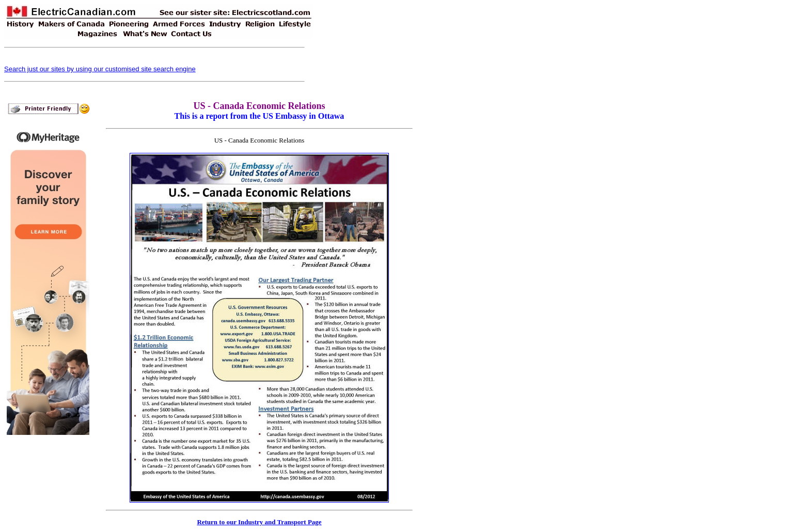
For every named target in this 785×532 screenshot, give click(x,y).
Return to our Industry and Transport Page (259, 522)
